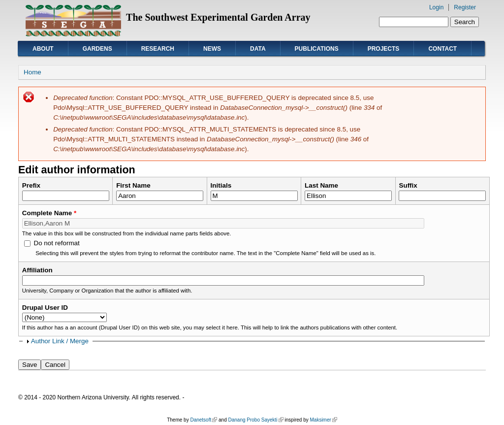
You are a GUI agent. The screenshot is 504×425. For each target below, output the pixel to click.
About (43, 49)
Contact (442, 49)
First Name (133, 185)
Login (436, 7)
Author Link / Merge (60, 341)
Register (465, 7)
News (212, 49)
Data (258, 49)
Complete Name (49, 213)
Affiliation (37, 270)
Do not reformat (56, 243)
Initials (221, 185)
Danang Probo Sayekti (255, 420)
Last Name (321, 185)
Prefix (31, 185)
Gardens (97, 49)
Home (32, 72)
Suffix (408, 185)
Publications (317, 49)
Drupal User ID (45, 308)
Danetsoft (204, 420)
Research (158, 49)
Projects (384, 49)
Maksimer (323, 420)
